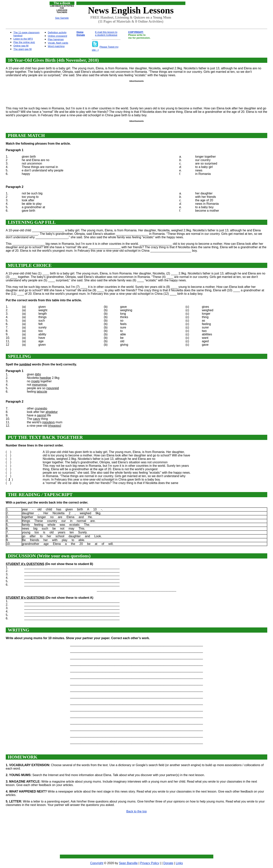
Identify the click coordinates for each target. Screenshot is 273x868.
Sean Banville (128, 863)
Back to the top (136, 811)
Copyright (97, 863)
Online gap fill (21, 46)
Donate (81, 35)
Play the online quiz (24, 42)
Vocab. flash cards (58, 43)
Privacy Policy (150, 863)
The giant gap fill (22, 49)
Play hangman (56, 39)
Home (80, 32)
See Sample (62, 18)
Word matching (56, 46)
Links (179, 863)
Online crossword (57, 36)
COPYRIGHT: (136, 32)
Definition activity (57, 32)
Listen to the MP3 (23, 39)
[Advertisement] (212, 10)
